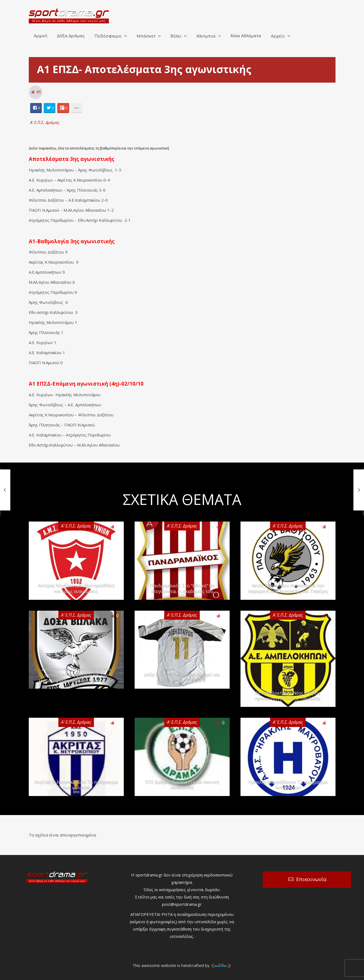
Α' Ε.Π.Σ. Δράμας (45, 122)
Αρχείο (278, 36)
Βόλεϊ (176, 36)
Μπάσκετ (146, 36)
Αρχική (40, 36)
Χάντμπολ (206, 36)
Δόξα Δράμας (71, 36)
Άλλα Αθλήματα (246, 36)
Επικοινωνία (311, 879)
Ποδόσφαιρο (108, 36)
